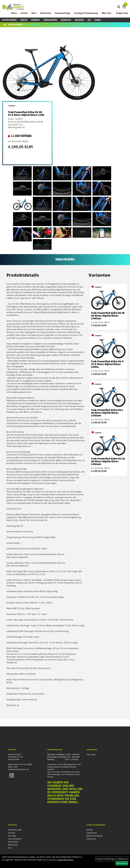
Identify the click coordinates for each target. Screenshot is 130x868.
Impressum (91, 839)
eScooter (24, 20)
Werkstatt (46, 13)
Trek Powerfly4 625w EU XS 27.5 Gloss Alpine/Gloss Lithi (26, 113)
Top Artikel (91, 755)
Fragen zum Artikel (65, 260)
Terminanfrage (62, 13)
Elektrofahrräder (9, 20)
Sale (89, 20)
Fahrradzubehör (50, 20)
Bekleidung (79, 20)
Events (24, 13)
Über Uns (107, 13)
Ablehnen (123, 859)
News (14, 13)
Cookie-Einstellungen (106, 859)
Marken (98, 20)
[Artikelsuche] (119, 7)
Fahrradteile (66, 20)
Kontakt (90, 830)
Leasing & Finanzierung (86, 13)
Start (34, 13)
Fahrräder (35, 20)
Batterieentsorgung (94, 836)
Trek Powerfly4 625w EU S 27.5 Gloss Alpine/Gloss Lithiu (107, 364)
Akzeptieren (122, 863)
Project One (122, 13)
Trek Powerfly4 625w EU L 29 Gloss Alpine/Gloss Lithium (107, 413)
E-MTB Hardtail (31, 25)
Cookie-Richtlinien (65, 860)
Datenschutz (92, 833)
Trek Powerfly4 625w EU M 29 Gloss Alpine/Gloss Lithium (108, 316)
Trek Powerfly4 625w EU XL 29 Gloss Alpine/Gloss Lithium (108, 461)
